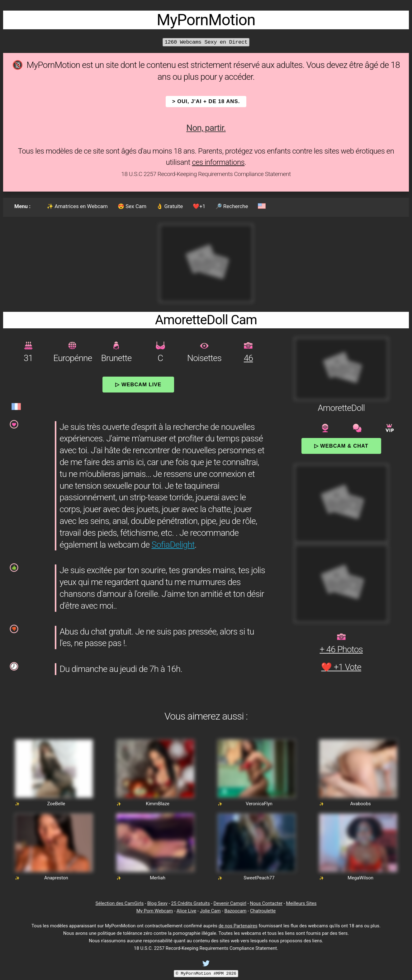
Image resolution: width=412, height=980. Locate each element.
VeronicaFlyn (259, 804)
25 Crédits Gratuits (191, 903)
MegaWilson (360, 878)
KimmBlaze (158, 804)
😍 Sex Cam (132, 206)
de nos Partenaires (238, 926)
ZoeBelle (56, 804)
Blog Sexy (157, 903)
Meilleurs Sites (301, 903)
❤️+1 (199, 206)
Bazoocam (235, 911)
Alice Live (186, 911)
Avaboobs (360, 804)
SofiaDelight (173, 545)
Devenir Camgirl (230, 903)
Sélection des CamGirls (120, 903)
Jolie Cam (210, 911)
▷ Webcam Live (138, 384)
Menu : (22, 206)
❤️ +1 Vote (341, 667)
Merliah (158, 878)
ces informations (218, 162)
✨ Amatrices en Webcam (77, 206)
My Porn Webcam (155, 911)
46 (248, 358)
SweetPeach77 (259, 878)
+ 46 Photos (341, 649)
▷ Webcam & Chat (341, 446)
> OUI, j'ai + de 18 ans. (206, 101)
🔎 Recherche (232, 206)
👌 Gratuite (170, 206)
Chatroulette (263, 911)
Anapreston (56, 878)
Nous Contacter (266, 903)
